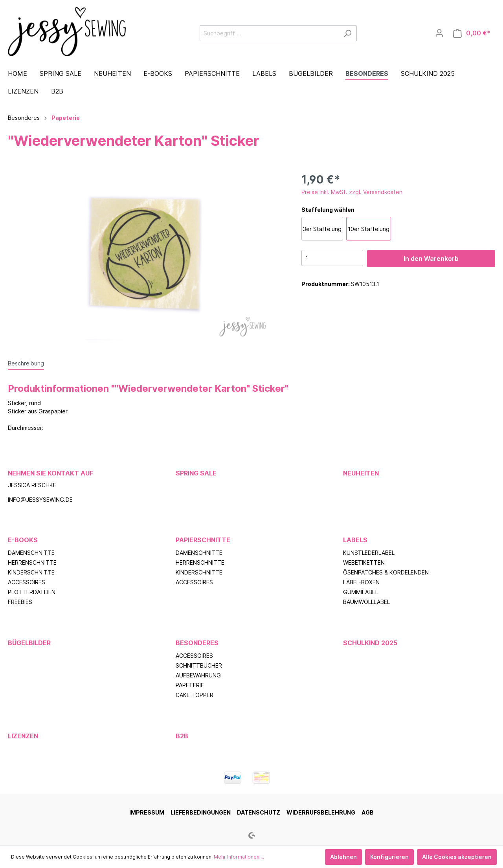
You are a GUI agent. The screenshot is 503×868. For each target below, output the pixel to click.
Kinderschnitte (31, 572)
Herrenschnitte (32, 562)
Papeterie (190, 685)
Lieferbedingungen (201, 812)
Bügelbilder (29, 643)
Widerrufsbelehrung (321, 812)
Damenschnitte (31, 553)
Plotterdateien (32, 592)
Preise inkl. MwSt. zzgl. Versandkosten (352, 192)
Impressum (147, 812)
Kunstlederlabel (369, 553)
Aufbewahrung (198, 675)
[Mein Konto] (439, 33)
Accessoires (27, 582)
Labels (355, 540)
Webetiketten (364, 562)
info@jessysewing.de (40, 500)
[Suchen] (348, 33)
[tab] (26, 363)
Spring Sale (196, 473)
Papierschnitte (203, 540)
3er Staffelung (322, 229)
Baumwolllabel (366, 602)
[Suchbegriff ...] (269, 33)
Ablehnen (343, 857)
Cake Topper (195, 695)
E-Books (23, 540)
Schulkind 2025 (370, 643)
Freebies (20, 602)
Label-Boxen (361, 582)
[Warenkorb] (472, 33)
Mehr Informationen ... (239, 857)
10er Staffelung (369, 229)
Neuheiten (361, 473)
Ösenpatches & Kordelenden (386, 572)
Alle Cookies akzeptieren (457, 857)
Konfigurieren (389, 857)
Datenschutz (259, 812)
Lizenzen (23, 736)
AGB (368, 812)
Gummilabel (361, 592)
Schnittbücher (199, 665)
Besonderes (197, 643)
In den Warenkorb (431, 259)
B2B (182, 736)
